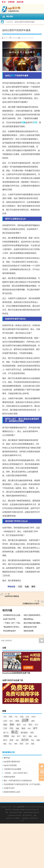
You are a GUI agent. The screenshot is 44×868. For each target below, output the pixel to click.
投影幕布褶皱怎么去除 (12, 792)
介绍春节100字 (9, 788)
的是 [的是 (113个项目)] (11, 740)
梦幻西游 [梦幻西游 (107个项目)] (24, 733)
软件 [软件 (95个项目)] (21, 744)
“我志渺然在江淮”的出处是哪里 (13, 627)
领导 (13, 76)
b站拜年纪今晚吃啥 (12, 596)
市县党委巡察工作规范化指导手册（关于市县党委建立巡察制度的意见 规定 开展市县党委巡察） (23, 784)
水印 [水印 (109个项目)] (32, 733)
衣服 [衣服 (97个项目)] (38, 740)
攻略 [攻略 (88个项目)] (17, 728)
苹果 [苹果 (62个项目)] (33, 740)
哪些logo (7, 758)
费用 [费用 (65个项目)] (16, 744)
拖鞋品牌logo (28, 619)
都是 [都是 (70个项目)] (33, 744)
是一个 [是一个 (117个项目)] (6, 733)
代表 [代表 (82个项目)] (22, 717)
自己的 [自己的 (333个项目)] (25, 740)
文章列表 (11, 2)
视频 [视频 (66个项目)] (5, 744)
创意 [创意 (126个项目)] (17, 721)
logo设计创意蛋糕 (10, 765)
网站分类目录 (36, 807)
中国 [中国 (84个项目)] (10, 717)
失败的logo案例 (9, 777)
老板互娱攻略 (29, 631)
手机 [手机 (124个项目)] (11, 728)
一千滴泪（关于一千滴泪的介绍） (13, 623)
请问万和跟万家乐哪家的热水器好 (33, 623)
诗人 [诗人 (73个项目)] (10, 744)
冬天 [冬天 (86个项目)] (11, 721)
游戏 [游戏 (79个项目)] (13, 736)
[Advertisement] (22, 846)
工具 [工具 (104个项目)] (5, 728)
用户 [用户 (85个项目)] (24, 736)
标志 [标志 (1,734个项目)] (15, 732)
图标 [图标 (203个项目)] (12, 725)
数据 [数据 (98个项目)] (23, 728)
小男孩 (22, 821)
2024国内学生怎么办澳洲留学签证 (13, 615)
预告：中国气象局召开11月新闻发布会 (18, 781)
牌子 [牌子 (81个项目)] (19, 736)
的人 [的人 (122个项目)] (5, 740)
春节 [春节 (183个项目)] (35, 728)
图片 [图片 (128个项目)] (19, 725)
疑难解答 (23, 810)
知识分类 (20, 2)
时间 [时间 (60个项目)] (29, 728)
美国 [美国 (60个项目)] (17, 740)
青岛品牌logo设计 (10, 631)
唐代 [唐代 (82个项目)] (33, 721)
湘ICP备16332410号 (32, 810)
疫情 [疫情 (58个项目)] (36, 736)
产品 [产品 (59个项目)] (16, 717)
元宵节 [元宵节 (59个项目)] (33, 717)
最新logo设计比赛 (30, 627)
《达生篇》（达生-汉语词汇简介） (16, 773)
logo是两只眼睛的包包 (12, 762)
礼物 (23, 122)
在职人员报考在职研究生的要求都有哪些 (33, 615)
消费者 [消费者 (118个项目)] (6, 736)
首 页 (4, 2)
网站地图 (16, 810)
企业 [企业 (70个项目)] (27, 717)
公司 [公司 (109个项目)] (5, 721)
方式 (35, 122)
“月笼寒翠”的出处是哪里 (12, 769)
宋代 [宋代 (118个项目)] (30, 725)
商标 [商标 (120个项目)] (5, 725)
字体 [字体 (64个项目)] (25, 725)
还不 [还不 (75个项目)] (27, 744)
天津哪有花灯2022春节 (31, 604)
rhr (8, 38)
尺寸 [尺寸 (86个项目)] (36, 725)
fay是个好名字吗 (9, 619)
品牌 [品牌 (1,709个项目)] (25, 720)
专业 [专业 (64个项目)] (5, 717)
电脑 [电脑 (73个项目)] (30, 736)
